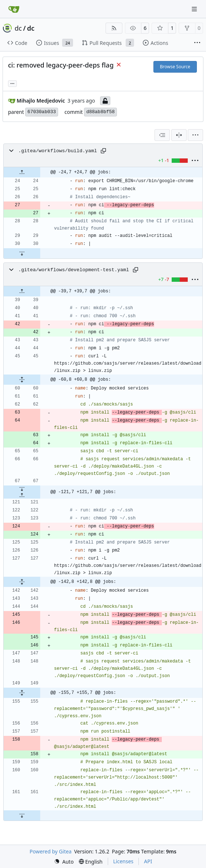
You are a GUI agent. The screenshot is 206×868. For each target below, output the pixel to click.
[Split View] (179, 135)
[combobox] (162, 135)
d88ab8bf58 (100, 112)
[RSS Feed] (114, 28)
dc (18, 28)
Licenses (123, 861)
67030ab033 (42, 112)
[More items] (197, 43)
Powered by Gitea (51, 851)
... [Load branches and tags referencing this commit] (12, 83)
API (148, 861)
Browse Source (175, 67)
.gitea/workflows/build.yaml (58, 151)
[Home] (14, 9)
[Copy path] (103, 151)
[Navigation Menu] (195, 9)
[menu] (195, 135)
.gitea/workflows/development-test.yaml (74, 270)
